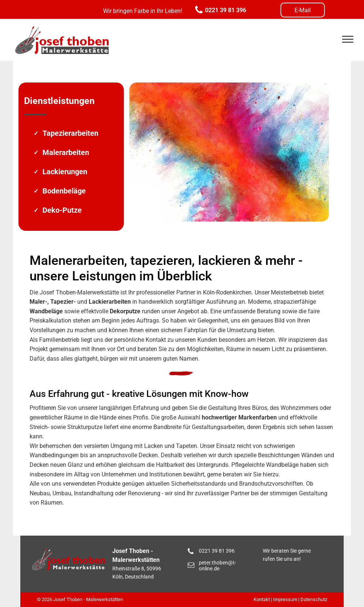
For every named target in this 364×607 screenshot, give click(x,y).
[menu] (348, 39)
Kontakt (262, 599)
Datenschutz (314, 599)
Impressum (285, 599)
